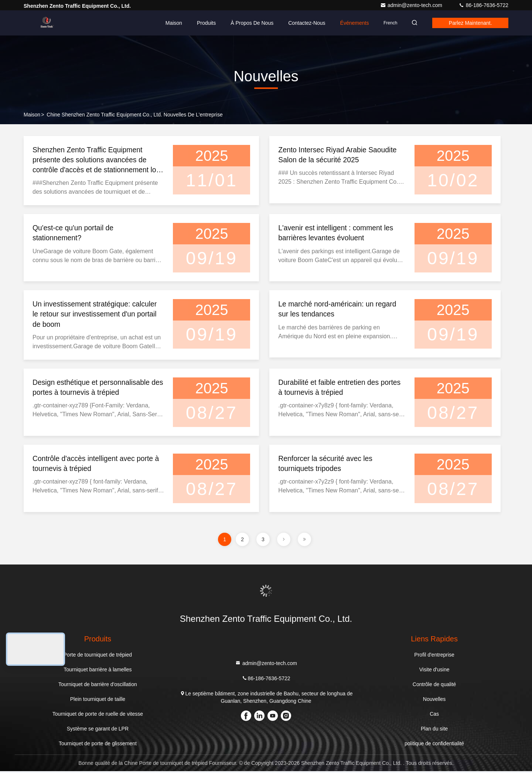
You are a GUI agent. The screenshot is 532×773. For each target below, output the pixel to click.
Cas (434, 716)
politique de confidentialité (434, 745)
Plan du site (434, 730)
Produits (202, 23)
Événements (350, 23)
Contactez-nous (302, 23)
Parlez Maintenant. (469, 23)
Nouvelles (434, 701)
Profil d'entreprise (434, 657)
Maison (169, 23)
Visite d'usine (434, 671)
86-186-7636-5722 (483, 5)
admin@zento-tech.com (412, 5)
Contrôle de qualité (434, 686)
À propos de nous (248, 23)
